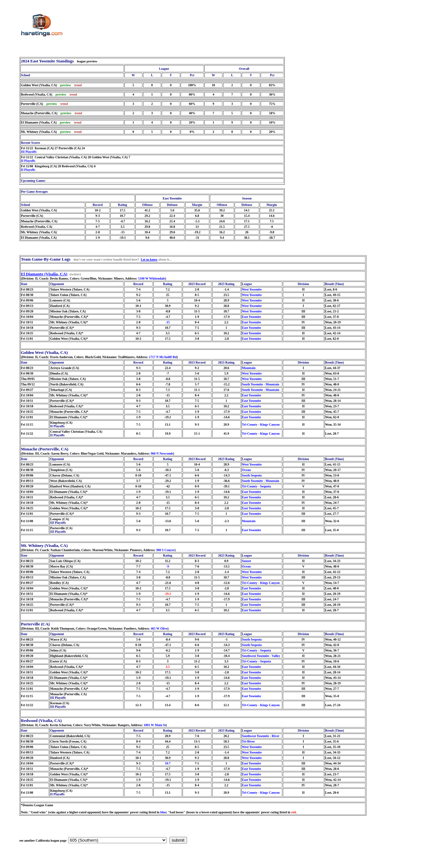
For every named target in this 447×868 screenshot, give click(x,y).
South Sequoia (252, 475)
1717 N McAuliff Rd (163, 357)
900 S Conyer (165, 550)
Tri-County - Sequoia (256, 486)
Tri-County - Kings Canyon (261, 425)
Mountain (249, 368)
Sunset (246, 561)
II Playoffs (28, 161)
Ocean (246, 470)
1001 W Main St (155, 725)
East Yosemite (251, 317)
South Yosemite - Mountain (261, 384)
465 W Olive (159, 628)
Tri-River (248, 741)
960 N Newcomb (162, 453)
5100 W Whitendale (152, 278)
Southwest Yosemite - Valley (261, 656)
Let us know (149, 259)
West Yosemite (252, 289)
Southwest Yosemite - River (261, 736)
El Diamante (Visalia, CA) (44, 274)
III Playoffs (29, 152)
